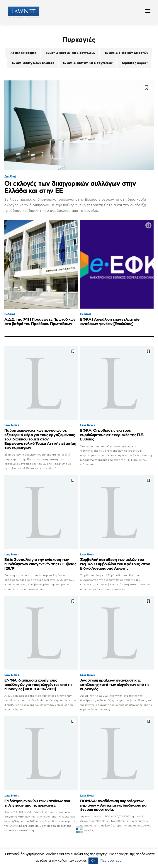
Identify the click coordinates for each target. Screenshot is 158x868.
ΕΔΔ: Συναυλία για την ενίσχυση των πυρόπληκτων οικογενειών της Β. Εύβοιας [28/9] (40, 564)
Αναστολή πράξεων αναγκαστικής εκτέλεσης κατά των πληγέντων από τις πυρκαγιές (115, 685)
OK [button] (93, 861)
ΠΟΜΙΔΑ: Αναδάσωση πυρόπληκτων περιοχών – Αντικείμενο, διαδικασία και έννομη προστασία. (114, 805)
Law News (12, 425)
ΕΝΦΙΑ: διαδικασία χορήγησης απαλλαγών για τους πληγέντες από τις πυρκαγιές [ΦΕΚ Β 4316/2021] (38, 685)
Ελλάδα (10, 314)
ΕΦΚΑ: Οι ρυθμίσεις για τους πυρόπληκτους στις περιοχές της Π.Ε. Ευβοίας (112, 435)
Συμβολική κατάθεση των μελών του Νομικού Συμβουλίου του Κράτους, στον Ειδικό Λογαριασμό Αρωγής (115, 564)
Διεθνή (10, 176)
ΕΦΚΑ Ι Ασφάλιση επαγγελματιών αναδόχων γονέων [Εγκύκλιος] (110, 322)
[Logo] (22, 12)
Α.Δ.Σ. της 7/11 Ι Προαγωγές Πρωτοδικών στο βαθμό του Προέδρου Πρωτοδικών (40, 322)
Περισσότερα (111, 861)
